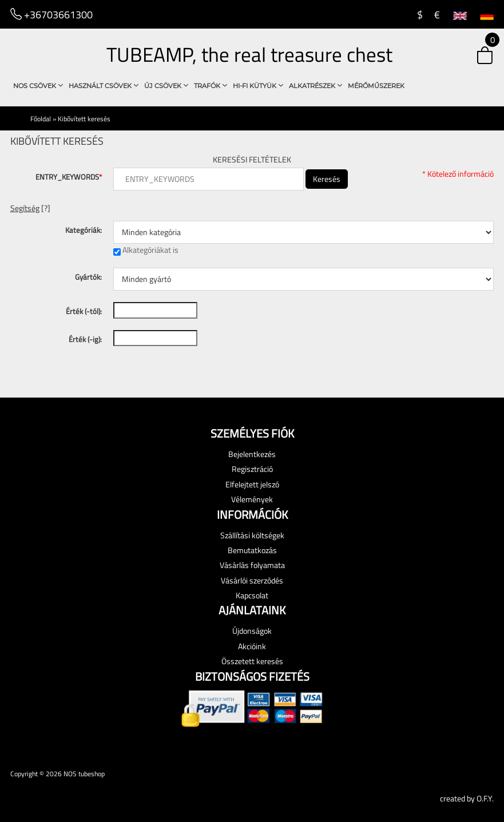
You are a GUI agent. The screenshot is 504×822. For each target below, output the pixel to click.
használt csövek (104, 86)
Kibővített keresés (84, 119)
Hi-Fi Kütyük (258, 86)
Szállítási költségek (252, 535)
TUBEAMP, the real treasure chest (249, 54)
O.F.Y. (485, 798)
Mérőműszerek (376, 86)
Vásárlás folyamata (252, 565)
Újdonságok (252, 631)
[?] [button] (30, 208)
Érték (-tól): (84, 311)
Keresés (327, 179)
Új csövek (166, 86)
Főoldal (41, 119)
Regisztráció (252, 469)
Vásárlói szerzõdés (252, 580)
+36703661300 (51, 14)
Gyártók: (88, 277)
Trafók (211, 86)
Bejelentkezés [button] (252, 454)
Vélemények (252, 499)
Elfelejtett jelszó (252, 484)
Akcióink (252, 646)
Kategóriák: (84, 230)
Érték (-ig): (85, 339)
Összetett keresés (252, 661)
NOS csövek (38, 86)
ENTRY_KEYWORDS (69, 177)
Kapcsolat (252, 595)
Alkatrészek (316, 86)
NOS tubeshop (84, 774)
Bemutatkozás (252, 550)
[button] (474, 56)
